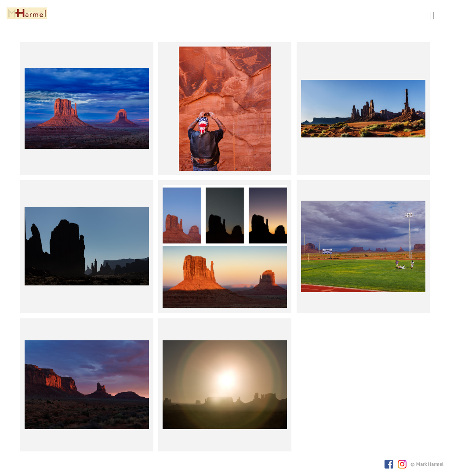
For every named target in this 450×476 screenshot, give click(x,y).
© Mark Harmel (427, 464)
